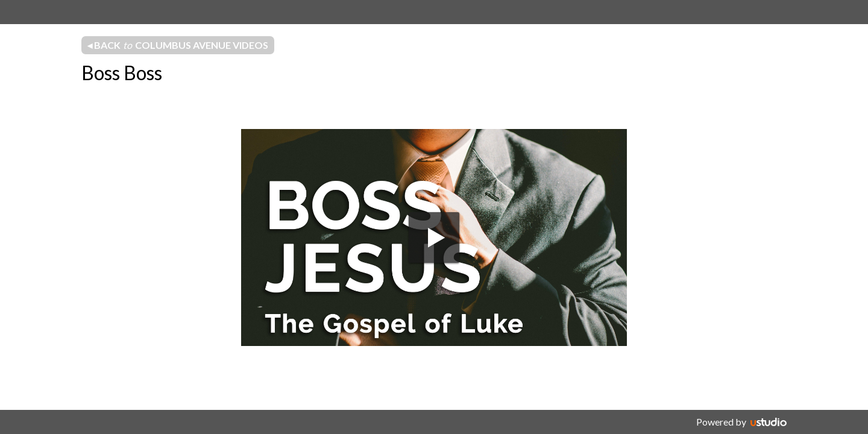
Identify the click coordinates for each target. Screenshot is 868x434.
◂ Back (178, 45)
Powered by (721, 422)
